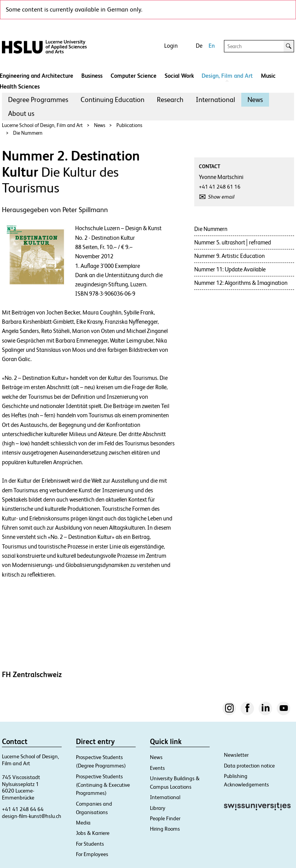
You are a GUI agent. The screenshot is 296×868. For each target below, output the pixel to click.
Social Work (179, 76)
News (255, 100)
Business (92, 76)
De (199, 46)
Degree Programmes (38, 100)
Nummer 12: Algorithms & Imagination (241, 283)
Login (171, 46)
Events (157, 768)
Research (170, 100)
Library (158, 808)
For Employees (92, 854)
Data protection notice (249, 766)
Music (268, 76)
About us (21, 113)
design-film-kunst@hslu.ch (32, 816)
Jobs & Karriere (93, 833)
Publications (129, 125)
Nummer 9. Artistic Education (230, 256)
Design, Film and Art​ (227, 76)
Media (83, 823)
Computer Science (134, 76)
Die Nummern (28, 133)
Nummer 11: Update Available (230, 269)
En (212, 46)
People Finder (165, 818)
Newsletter (236, 755)
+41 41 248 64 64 (23, 809)
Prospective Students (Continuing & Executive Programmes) (103, 785)
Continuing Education (113, 100)
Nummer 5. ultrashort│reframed (233, 242)
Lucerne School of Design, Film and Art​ (42, 125)
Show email (221, 197)
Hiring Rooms (165, 829)
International (215, 100)
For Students (90, 844)
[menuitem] (38, 100)
